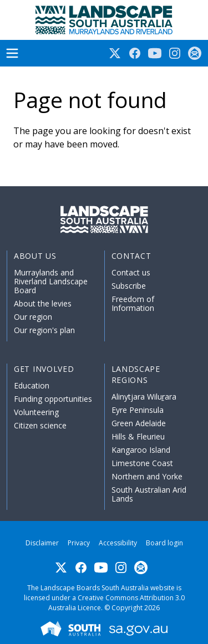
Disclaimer (42, 543)
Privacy (79, 543)
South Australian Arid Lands (149, 494)
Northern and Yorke (147, 476)
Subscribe (129, 286)
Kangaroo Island (141, 450)
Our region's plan (44, 330)
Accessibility (118, 543)
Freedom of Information (133, 303)
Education (32, 385)
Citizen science (40, 425)
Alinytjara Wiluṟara (144, 397)
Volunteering (36, 412)
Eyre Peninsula (138, 410)
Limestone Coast (142, 463)
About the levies (43, 303)
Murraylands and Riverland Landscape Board (51, 281)
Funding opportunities (53, 399)
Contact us (131, 272)
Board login (164, 543)
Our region (33, 317)
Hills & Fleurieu (138, 436)
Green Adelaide (139, 423)
